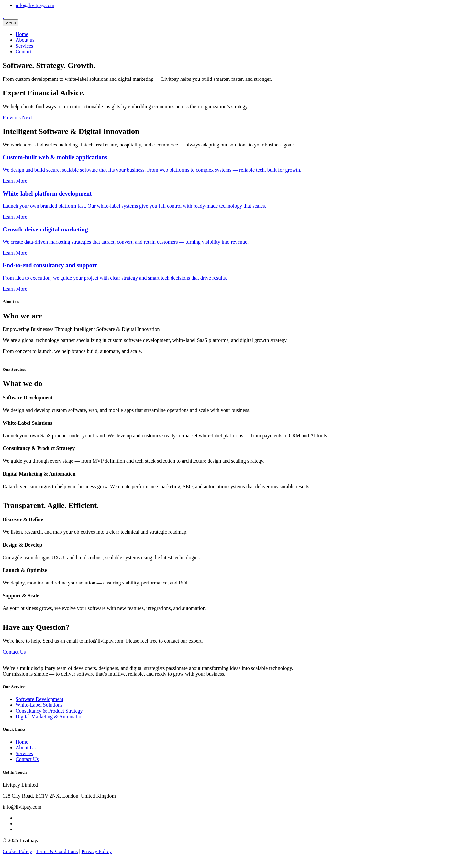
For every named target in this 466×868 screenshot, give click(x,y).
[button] (12, 118)
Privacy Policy (97, 851)
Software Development (39, 699)
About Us (26, 748)
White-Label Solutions (39, 705)
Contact (24, 52)
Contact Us (14, 652)
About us (25, 40)
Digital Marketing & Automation (50, 717)
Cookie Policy (17, 851)
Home (22, 34)
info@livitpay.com (35, 5)
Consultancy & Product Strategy (49, 711)
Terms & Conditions (57, 851)
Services (24, 46)
